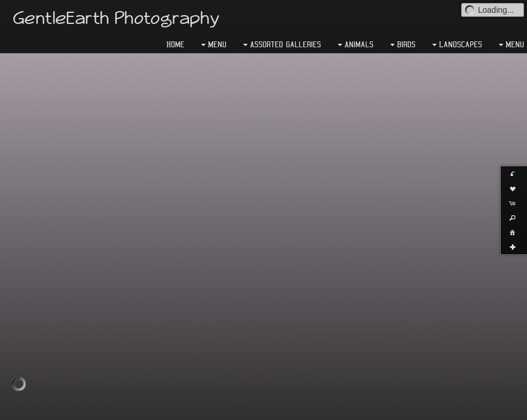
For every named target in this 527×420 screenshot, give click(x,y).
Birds (402, 45)
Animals (354, 45)
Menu (212, 45)
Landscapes (456, 45)
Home (175, 44)
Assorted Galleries (281, 45)
